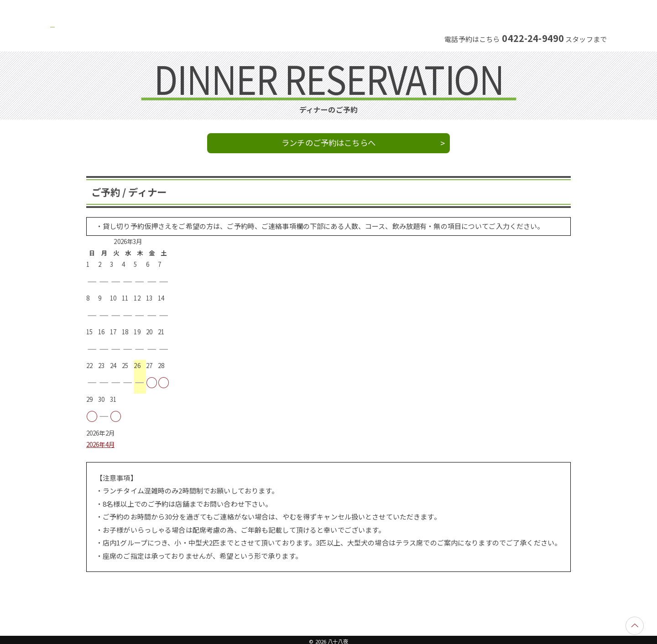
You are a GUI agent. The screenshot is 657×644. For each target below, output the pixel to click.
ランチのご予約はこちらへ (328, 143)
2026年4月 (100, 444)
